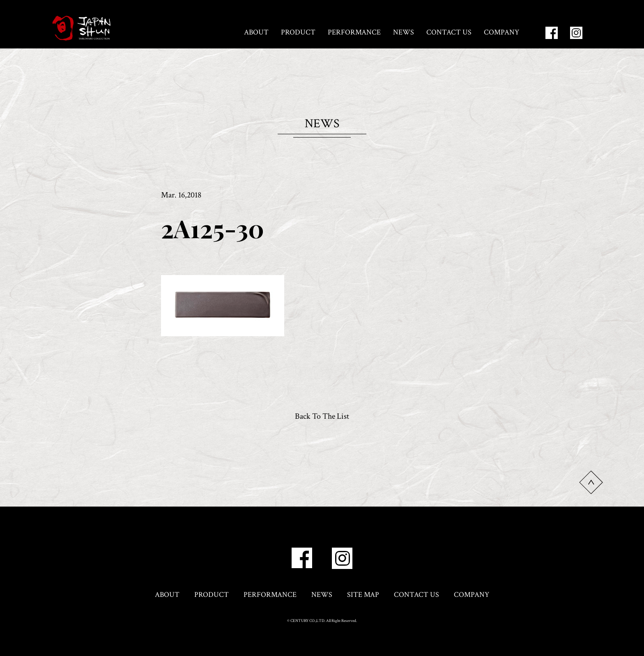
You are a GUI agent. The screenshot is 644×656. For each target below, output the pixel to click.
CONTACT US (449, 32)
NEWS (404, 32)
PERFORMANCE (354, 32)
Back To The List (322, 416)
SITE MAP (363, 595)
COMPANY (501, 32)
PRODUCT (298, 32)
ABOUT (256, 32)
